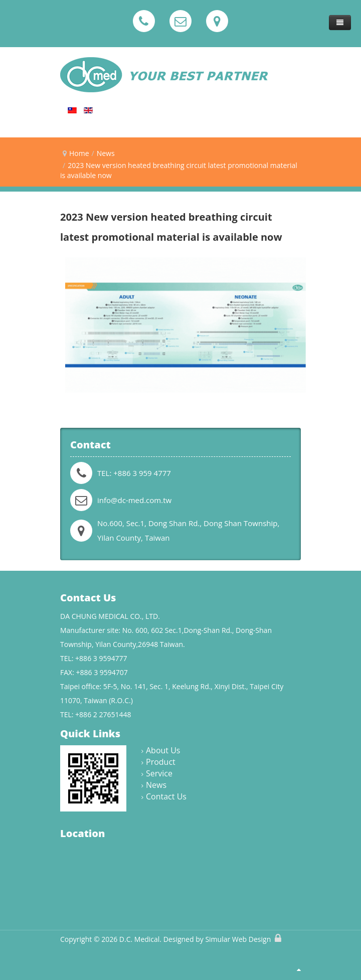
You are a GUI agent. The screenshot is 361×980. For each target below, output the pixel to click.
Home (79, 153)
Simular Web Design (238, 939)
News (106, 153)
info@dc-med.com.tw (134, 500)
